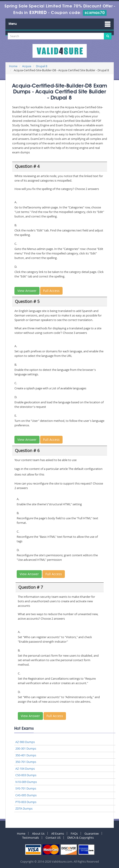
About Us (38, 833)
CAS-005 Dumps (26, 795)
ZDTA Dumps (24, 808)
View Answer (27, 291)
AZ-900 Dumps (25, 742)
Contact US (53, 838)
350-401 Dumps (26, 755)
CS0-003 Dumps (26, 775)
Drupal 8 (42, 66)
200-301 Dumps (26, 748)
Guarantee (92, 833)
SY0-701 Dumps (26, 788)
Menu (13, 24)
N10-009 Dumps (26, 782)
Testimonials (30, 838)
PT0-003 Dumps (26, 802)
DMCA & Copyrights (80, 838)
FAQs (74, 833)
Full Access (51, 291)
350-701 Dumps (26, 762)
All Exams (58, 833)
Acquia (27, 66)
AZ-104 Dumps (25, 769)
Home (13, 66)
